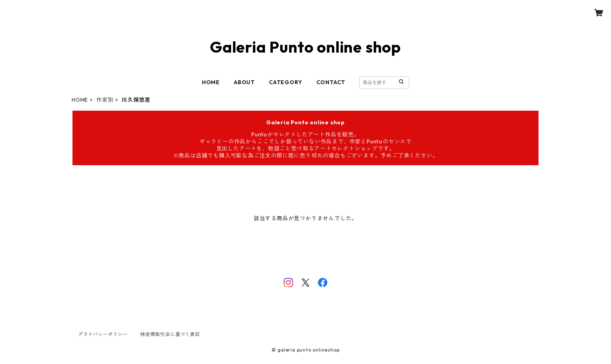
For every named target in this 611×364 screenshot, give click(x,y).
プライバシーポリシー (103, 334)
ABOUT (244, 82)
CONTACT (331, 82)
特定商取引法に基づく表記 (170, 334)
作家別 (105, 100)
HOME (211, 82)
